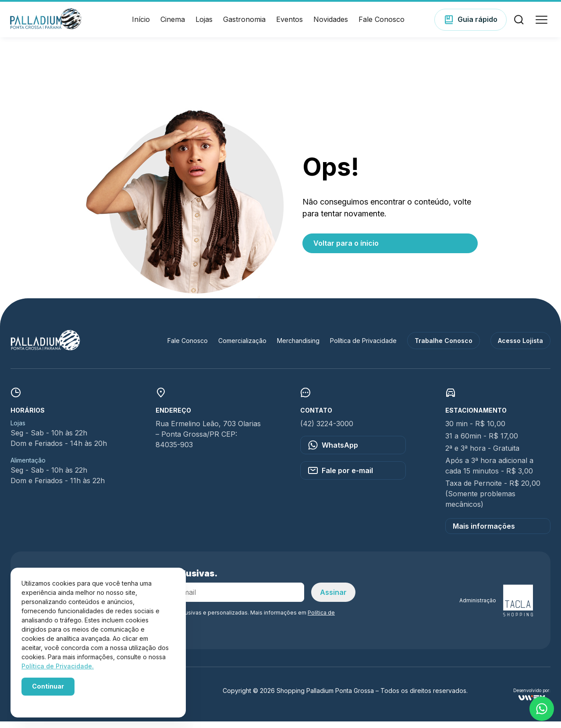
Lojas (204, 23)
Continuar (48, 686)
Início (141, 23)
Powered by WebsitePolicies (58, 701)
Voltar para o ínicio (346, 250)
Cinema (173, 23)
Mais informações (484, 533)
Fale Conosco (382, 23)
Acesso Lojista (520, 347)
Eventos (289, 23)
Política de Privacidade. (58, 666)
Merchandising (298, 347)
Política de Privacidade (363, 347)
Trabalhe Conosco (444, 347)
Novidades (331, 23)
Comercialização (242, 347)
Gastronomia (244, 23)
